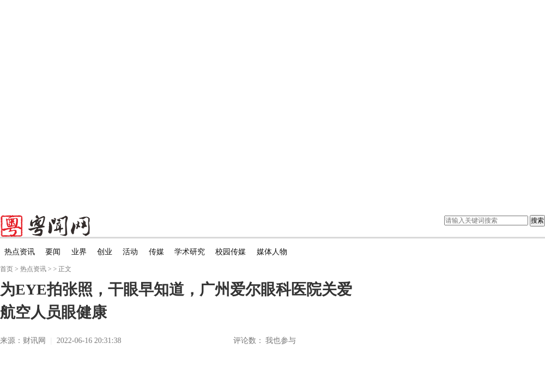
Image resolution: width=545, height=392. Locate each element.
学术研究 (190, 252)
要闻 (53, 252)
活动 (130, 252)
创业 (105, 252)
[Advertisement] (102, 102)
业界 (79, 252)
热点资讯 (20, 252)
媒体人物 (272, 252)
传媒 (156, 252)
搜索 (537, 220)
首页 (7, 269)
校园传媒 (231, 252)
